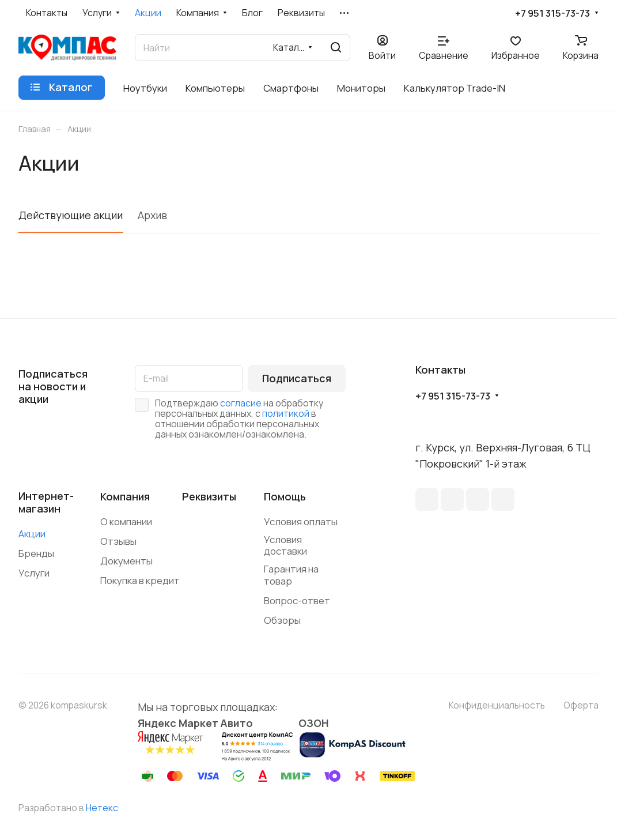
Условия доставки (285, 545)
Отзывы (118, 541)
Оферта (581, 705)
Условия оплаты (301, 521)
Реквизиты (209, 496)
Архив (152, 215)
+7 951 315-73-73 (552, 13)
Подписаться (297, 378)
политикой (286, 413)
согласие (241, 403)
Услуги (34, 573)
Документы (126, 561)
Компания (125, 496)
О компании (126, 521)
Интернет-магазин (46, 502)
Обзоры (282, 620)
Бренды (36, 553)
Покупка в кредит (140, 580)
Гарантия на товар (291, 575)
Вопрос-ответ (297, 600)
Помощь (285, 496)
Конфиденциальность (497, 705)
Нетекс (102, 808)
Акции (32, 534)
